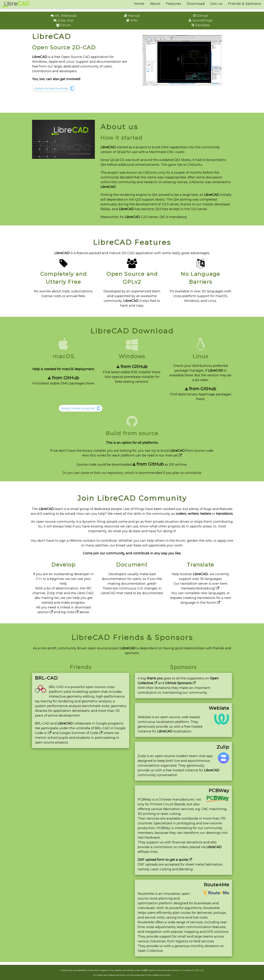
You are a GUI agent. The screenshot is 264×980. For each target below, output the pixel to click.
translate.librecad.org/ (200, 588)
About (155, 4)
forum (213, 603)
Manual (132, 16)
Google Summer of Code (81, 733)
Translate (200, 25)
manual (173, 455)
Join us (216, 4)
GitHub (200, 16)
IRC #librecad (64, 16)
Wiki (132, 20)
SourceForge (200, 20)
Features (174, 4)
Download (196, 4)
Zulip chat (64, 20)
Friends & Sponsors (245, 4)
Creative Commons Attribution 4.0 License (168, 970)
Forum (64, 25)
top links (70, 612)
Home (139, 4)
